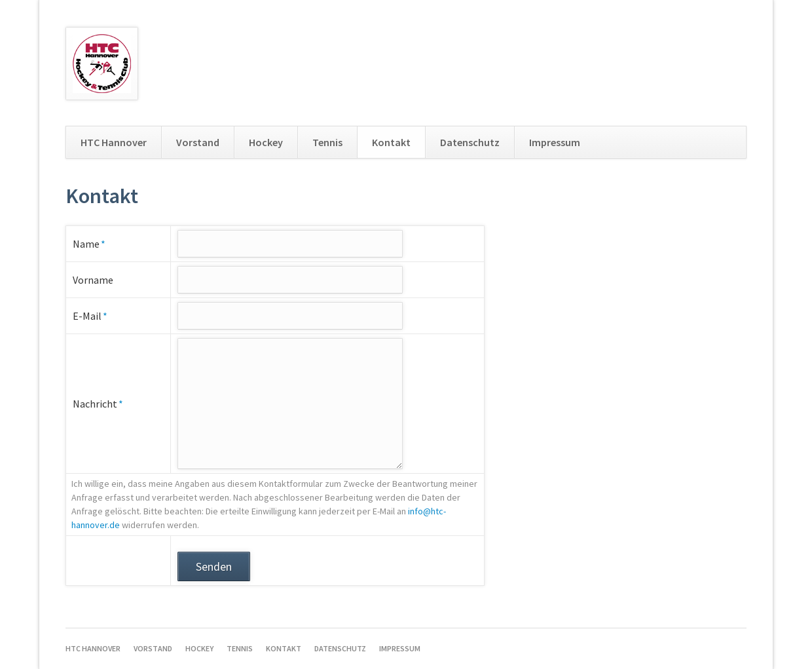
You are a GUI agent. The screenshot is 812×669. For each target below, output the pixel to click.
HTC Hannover (114, 142)
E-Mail (97, 315)
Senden (214, 566)
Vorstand (198, 142)
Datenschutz (470, 142)
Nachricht (98, 403)
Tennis (327, 142)
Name (97, 243)
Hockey (266, 142)
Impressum (555, 142)
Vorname (93, 280)
